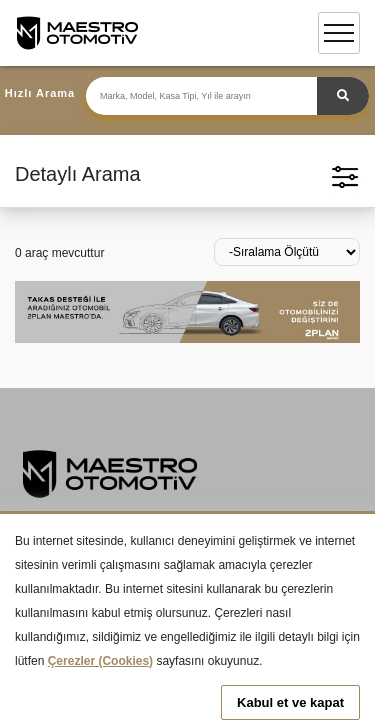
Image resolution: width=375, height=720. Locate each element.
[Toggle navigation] (339, 33)
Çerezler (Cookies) (100, 661)
